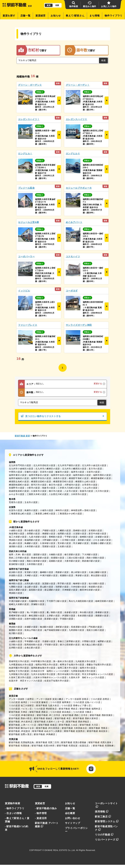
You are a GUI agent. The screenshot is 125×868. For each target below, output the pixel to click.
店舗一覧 (25, 16)
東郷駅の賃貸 (49, 534)
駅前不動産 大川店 (89, 725)
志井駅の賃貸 (16, 648)
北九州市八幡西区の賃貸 (74, 469)
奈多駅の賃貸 (71, 612)
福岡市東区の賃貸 (18, 475)
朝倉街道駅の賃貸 (40, 558)
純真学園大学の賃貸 (19, 668)
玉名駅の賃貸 (64, 546)
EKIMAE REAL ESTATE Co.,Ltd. (60, 850)
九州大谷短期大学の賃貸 (43, 674)
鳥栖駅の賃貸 (31, 543)
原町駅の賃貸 (62, 627)
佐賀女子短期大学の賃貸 (57, 681)
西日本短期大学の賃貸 (69, 674)
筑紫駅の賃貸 (58, 558)
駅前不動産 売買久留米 (100, 742)
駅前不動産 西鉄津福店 (78, 722)
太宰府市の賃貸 (90, 485)
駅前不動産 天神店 (18, 712)
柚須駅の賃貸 (47, 627)
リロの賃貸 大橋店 (82, 712)
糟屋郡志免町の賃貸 (19, 482)
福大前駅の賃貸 (96, 584)
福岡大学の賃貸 (87, 668)
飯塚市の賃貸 (62, 472)
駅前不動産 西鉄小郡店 (20, 718)
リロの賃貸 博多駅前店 (45, 709)
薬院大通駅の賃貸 (18, 590)
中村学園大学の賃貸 (41, 661)
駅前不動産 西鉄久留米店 (86, 718)
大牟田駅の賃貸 (32, 546)
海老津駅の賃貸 (17, 534)
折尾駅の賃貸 (95, 531)
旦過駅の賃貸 (49, 641)
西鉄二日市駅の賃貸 (19, 558)
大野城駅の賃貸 (50, 540)
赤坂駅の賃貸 (16, 575)
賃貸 (49, 5)
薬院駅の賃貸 (40, 555)
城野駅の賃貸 (104, 641)
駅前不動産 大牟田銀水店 (74, 728)
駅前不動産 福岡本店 (90, 709)
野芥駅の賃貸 (64, 584)
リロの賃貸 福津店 (18, 702)
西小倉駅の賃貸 (32, 531)
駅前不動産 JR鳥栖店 (45, 734)
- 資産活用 (41, 818)
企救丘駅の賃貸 (32, 648)
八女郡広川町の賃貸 (59, 494)
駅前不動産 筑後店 (48, 725)
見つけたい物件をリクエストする (62, 416)
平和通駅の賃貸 (32, 641)
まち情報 (95, 16)
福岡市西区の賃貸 (102, 475)
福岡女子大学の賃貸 (19, 671)
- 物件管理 (41, 813)
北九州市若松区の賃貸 (44, 465)
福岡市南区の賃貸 (82, 475)
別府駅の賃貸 (62, 587)
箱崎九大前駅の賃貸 (19, 604)
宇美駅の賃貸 (66, 619)
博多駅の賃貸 (16, 540)
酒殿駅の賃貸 (102, 616)
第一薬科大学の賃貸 (63, 661)
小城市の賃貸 (47, 510)
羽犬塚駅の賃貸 (81, 543)
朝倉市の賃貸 (49, 488)
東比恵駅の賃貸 (99, 575)
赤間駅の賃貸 (33, 534)
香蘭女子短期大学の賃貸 (99, 665)
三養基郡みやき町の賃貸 (70, 514)
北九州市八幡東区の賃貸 (48, 469)
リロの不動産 (104, 835)
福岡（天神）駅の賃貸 (20, 555)
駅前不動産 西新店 (39, 712)
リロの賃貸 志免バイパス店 (87, 702)
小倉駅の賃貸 (16, 531)
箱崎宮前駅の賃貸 (104, 601)
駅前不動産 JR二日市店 (49, 715)
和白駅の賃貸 (86, 612)
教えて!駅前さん (75, 16)
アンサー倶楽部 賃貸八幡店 (50, 699)
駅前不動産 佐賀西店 (75, 731)
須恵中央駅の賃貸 (33, 619)
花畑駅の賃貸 (55, 561)
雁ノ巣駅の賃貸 (54, 612)
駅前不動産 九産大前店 (48, 706)
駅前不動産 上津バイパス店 (23, 725)
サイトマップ (73, 823)
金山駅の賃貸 (31, 587)
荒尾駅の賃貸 (49, 546)
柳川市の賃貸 (55, 491)
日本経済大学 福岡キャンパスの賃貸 (50, 671)
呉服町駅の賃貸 (37, 601)
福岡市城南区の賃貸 (19, 478)
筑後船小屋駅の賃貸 (101, 543)
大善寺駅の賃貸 (72, 561)
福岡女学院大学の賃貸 (46, 665)
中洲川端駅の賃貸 (49, 575)
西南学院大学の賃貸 (19, 661)
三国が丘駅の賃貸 (75, 558)
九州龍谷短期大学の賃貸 (83, 671)
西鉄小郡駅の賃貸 (95, 558)
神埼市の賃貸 (62, 510)
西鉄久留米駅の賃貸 (37, 561)
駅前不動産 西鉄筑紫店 (101, 715)
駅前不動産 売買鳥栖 (103, 746)
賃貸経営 (41, 16)
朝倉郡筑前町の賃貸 (19, 491)
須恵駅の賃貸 (16, 619)
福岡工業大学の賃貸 (68, 668)
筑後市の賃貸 (86, 491)
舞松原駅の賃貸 (37, 616)
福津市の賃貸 (78, 472)
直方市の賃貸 (95, 469)
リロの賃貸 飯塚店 (39, 702)
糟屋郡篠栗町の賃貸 (101, 478)
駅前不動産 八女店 (68, 725)
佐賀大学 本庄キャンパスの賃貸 (26, 681)
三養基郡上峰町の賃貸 (44, 514)
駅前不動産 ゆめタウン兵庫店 (47, 731)
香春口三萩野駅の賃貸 (69, 641)
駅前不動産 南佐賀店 (97, 731)
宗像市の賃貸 (31, 472)
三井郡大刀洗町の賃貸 (69, 488)
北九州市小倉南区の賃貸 (21, 469)
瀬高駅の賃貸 (16, 546)
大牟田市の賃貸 (79, 494)
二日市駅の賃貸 (68, 540)
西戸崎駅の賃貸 (17, 612)
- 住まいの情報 (13, 813)
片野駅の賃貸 (89, 641)
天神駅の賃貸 (31, 575)
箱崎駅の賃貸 (86, 537)
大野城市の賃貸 (72, 485)
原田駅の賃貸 (84, 540)
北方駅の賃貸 (16, 645)
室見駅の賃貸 (31, 572)
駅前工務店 (103, 817)
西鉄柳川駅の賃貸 (91, 561)
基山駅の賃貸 (16, 543)
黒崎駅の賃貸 (80, 531)
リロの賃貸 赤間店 (100, 699)
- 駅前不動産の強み (46, 808)
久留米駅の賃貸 (48, 543)
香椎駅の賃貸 (55, 537)
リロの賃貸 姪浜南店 (60, 712)
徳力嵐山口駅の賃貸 (92, 645)
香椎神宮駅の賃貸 (18, 616)
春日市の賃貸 (55, 485)
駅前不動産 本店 (63, 718)
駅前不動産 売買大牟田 (43, 746)
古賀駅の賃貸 (80, 534)
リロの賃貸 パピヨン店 (20, 709)
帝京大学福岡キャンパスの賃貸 (98, 674)
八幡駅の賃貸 (64, 531)
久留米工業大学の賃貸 (20, 677)
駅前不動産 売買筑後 (19, 746)
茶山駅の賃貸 (47, 587)
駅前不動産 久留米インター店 (49, 722)
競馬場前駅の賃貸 (33, 645)
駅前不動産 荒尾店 (98, 728)
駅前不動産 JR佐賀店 (20, 731)
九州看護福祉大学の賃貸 (21, 665)
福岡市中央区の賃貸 (61, 475)
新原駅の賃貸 (51, 619)
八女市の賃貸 (71, 491)
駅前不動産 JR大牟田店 (48, 728)
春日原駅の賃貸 (72, 555)
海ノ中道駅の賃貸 (36, 612)
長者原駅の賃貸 (85, 616)
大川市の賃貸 (102, 491)
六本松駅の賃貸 (79, 587)
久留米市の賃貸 (39, 491)
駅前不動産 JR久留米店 (21, 722)
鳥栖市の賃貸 (31, 510)
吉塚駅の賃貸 (102, 537)
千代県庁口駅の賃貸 (57, 601)
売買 (57, 5)
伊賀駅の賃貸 (69, 616)
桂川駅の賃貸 (16, 633)
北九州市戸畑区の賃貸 (69, 465)
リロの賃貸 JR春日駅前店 (22, 715)
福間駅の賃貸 (64, 534)
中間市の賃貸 (16, 472)
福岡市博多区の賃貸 (39, 475)
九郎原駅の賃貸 (76, 630)
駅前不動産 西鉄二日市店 (75, 715)
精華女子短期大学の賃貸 (72, 665)
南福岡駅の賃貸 (32, 540)
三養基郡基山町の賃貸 (20, 514)
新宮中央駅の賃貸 (98, 534)
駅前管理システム (107, 821)
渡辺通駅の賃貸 (52, 590)
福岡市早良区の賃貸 (41, 478)
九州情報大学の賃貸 (19, 674)
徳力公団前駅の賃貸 (70, 645)
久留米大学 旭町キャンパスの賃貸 (86, 677)
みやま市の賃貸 (17, 494)
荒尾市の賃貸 (16, 502)
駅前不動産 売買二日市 (48, 742)
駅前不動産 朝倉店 (43, 718)
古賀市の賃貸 (93, 472)
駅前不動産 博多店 (68, 709)
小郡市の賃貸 (33, 488)
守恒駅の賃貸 (51, 645)
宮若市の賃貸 (47, 472)
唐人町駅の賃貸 (79, 572)
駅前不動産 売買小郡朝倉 (74, 742)
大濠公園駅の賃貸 (98, 572)
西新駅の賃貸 (62, 572)
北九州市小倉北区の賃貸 (94, 465)
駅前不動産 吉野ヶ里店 (20, 734)
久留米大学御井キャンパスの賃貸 (50, 677)
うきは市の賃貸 (90, 488)
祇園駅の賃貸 (66, 575)
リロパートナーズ (107, 840)
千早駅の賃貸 (71, 537)
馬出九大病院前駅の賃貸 (81, 601)
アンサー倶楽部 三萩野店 (21, 699)
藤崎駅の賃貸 (47, 572)
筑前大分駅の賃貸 (95, 630)
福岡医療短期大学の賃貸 (43, 668)
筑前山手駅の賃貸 (33, 630)
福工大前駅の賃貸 (18, 537)
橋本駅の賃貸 (16, 584)
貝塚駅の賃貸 (38, 604)
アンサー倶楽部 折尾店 (77, 699)
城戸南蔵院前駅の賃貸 (55, 630)
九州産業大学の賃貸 (85, 661)
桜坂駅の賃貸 (95, 587)
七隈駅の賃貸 (16, 587)
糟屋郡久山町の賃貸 (85, 482)
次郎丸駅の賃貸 (32, 584)
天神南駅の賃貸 (70, 590)
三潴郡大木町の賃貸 (37, 494)
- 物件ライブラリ (15, 808)
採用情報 (102, 812)
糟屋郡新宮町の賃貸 (63, 482)
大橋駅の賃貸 (55, 555)
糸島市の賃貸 (60, 478)
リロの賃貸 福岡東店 (60, 702)
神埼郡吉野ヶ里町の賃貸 (83, 510)
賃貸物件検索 (12, 803)
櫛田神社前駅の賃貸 (90, 590)
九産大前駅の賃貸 (38, 537)
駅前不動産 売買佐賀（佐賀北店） (74, 746)
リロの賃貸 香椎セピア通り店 (76, 706)
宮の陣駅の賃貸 (17, 561)
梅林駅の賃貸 (80, 584)
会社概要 (70, 813)
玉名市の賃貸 (31, 502)
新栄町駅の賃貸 (17, 564)
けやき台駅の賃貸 (102, 540)
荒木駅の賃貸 (64, 543)
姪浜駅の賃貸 (16, 572)
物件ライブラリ (114, 16)
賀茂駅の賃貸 (49, 584)
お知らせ (56, 16)
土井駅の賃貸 (53, 616)
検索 (103, 60)
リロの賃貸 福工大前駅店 (21, 706)
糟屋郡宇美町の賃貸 (79, 478)
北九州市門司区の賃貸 (20, 465)
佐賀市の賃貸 (16, 510)
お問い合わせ (73, 818)
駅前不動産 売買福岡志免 (21, 742)
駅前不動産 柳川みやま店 (21, 728)
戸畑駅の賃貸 (49, 531)
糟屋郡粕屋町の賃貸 (19, 485)
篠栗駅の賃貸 (16, 630)
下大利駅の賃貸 (90, 555)
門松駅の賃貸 (95, 627)
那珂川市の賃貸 (39, 485)
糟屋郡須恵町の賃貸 (41, 482)
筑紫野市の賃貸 (17, 488)
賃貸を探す (9, 16)
